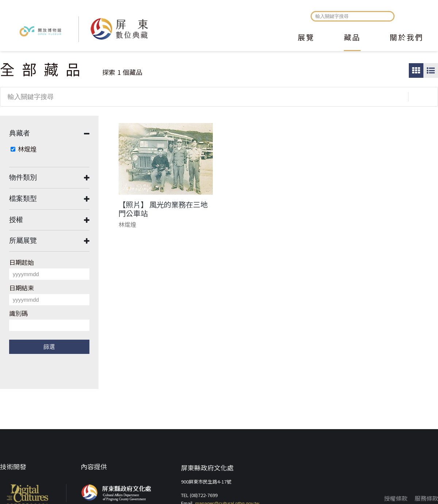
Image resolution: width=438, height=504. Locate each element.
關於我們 (407, 38)
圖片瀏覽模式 (416, 70)
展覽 (306, 38)
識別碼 (18, 313)
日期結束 (22, 288)
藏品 (352, 38)
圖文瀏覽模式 (431, 70)
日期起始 (22, 262)
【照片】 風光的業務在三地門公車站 (163, 209)
